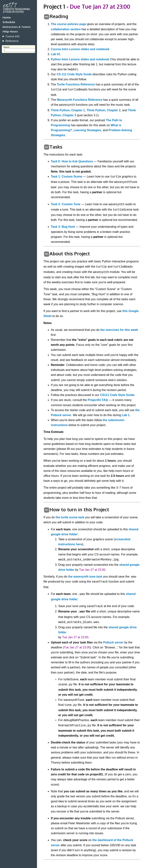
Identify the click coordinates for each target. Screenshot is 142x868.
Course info (13, 36)
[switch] (47, 17)
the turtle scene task (70, 517)
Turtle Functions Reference (76, 84)
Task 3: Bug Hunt (63, 227)
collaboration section (66, 29)
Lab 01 (56, 54)
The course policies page (69, 24)
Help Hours (10, 31)
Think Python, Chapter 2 (104, 110)
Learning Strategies (87, 130)
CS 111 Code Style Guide (74, 74)
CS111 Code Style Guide (117, 395)
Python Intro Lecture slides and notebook (80, 59)
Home (7, 17)
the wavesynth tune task (85, 577)
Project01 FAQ (98, 400)
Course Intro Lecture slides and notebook (80, 49)
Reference (12, 41)
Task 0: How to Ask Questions (72, 161)
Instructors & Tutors (17, 27)
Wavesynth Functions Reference (80, 100)
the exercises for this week (119, 330)
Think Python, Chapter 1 (68, 110)
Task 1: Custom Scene (67, 176)
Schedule (9, 22)
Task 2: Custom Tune (66, 204)
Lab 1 (126, 415)
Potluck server (113, 642)
